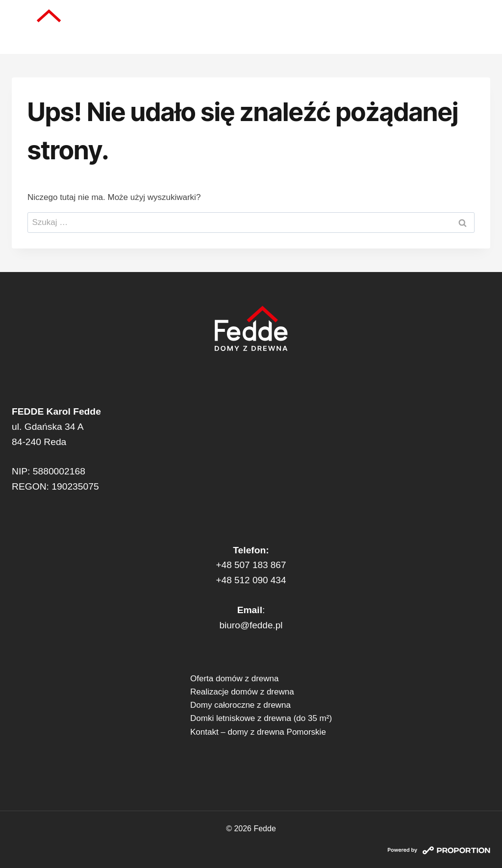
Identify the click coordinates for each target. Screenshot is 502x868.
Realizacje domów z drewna (242, 692)
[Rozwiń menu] (478, 27)
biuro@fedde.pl (251, 625)
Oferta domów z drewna (234, 679)
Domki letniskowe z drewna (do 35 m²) (261, 718)
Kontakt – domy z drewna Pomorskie (258, 732)
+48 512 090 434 (251, 580)
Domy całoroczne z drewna (240, 705)
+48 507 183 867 (251, 565)
